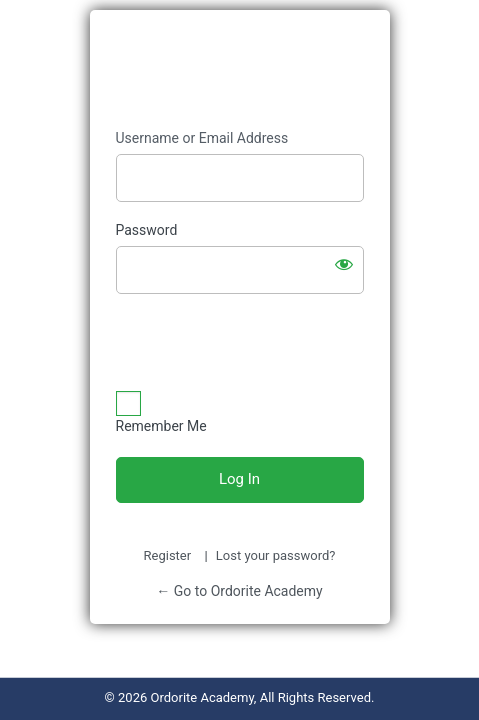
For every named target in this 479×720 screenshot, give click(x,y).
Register (168, 555)
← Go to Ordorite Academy (239, 591)
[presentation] (240, 344)
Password (147, 230)
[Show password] (344, 264)
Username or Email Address (202, 138)
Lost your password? (276, 555)
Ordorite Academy (240, 70)
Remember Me (161, 426)
